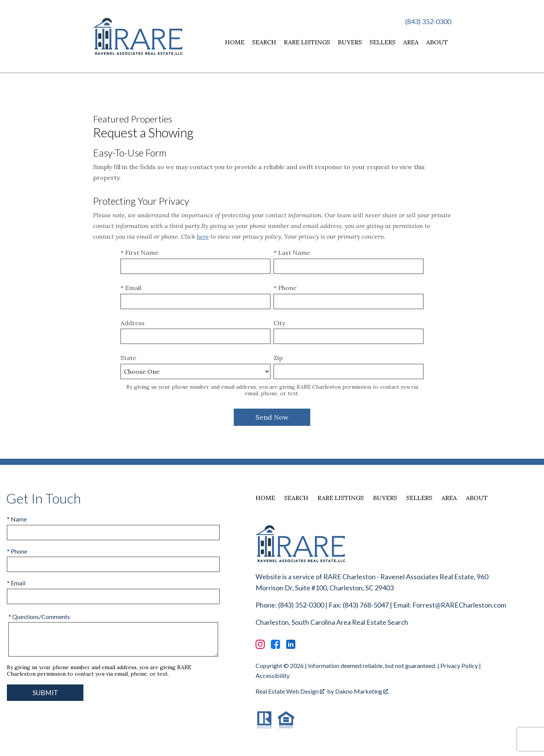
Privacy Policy (459, 666)
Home (235, 42)
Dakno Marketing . (362, 691)
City (279, 323)
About (437, 42)
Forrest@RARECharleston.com (459, 605)
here (203, 236)
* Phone (285, 288)
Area (411, 42)
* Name (17, 519)
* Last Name (292, 253)
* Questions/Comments (39, 617)
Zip (278, 358)
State (128, 358)
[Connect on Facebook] (275, 644)
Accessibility (273, 675)
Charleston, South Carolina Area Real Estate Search (332, 622)
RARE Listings (307, 42)
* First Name (139, 253)
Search (264, 42)
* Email (131, 288)
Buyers (350, 42)
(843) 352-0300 (428, 21)
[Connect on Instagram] (260, 644)
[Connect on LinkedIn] (291, 644)
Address (133, 323)
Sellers (383, 42)
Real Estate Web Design (290, 691)
